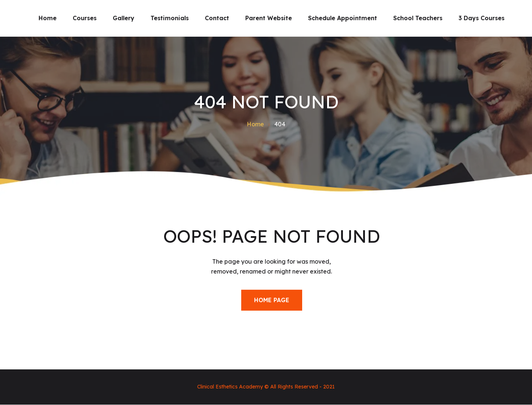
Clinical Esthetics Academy (230, 387)
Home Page (272, 300)
